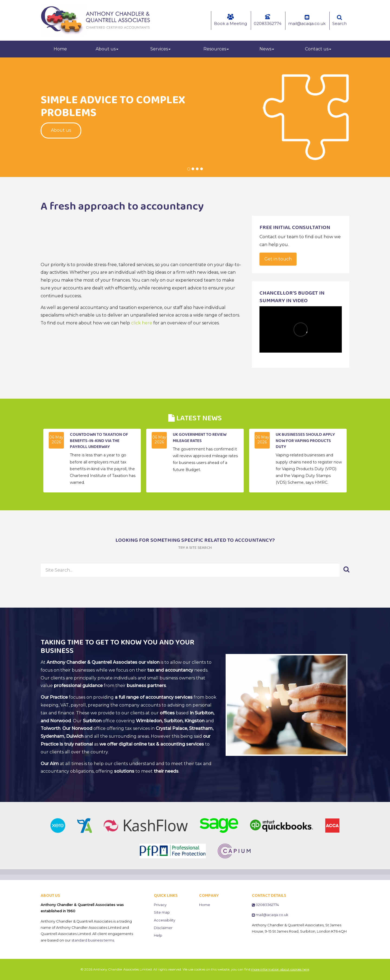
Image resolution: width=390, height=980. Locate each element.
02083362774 (268, 20)
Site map (162, 912)
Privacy (160, 905)
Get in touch (278, 259)
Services (160, 49)
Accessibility (165, 920)
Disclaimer (163, 928)
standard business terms (93, 940)
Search (339, 20)
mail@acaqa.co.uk (307, 20)
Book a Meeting (230, 20)
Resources (216, 49)
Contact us (318, 49)
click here (142, 323)
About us (107, 49)
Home (60, 49)
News (267, 49)
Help (158, 935)
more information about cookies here (280, 969)
